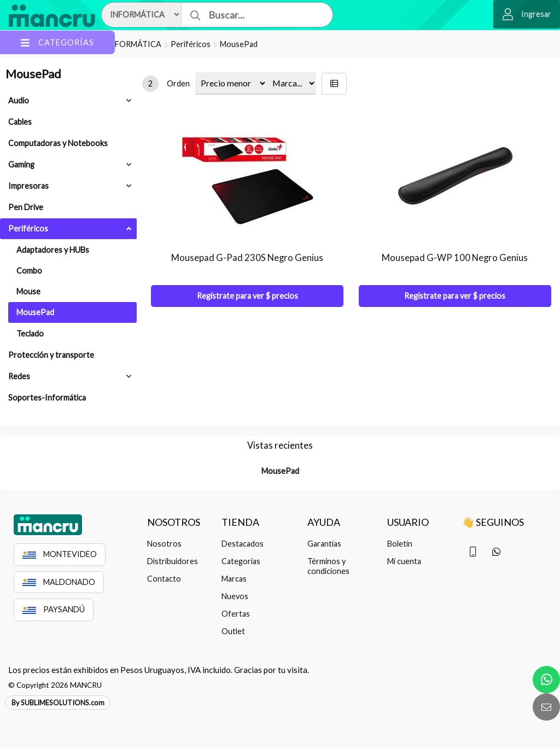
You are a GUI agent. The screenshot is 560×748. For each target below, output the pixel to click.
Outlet (233, 631)
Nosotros (164, 544)
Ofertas (236, 614)
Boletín (400, 544)
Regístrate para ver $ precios (247, 296)
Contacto (164, 579)
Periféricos (191, 44)
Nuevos (235, 596)
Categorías (241, 561)
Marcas (234, 579)
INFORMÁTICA (134, 44)
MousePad (239, 44)
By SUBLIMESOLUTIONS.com (58, 703)
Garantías (324, 544)
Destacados (243, 544)
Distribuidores (173, 561)
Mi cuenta (404, 561)
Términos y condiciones (328, 566)
